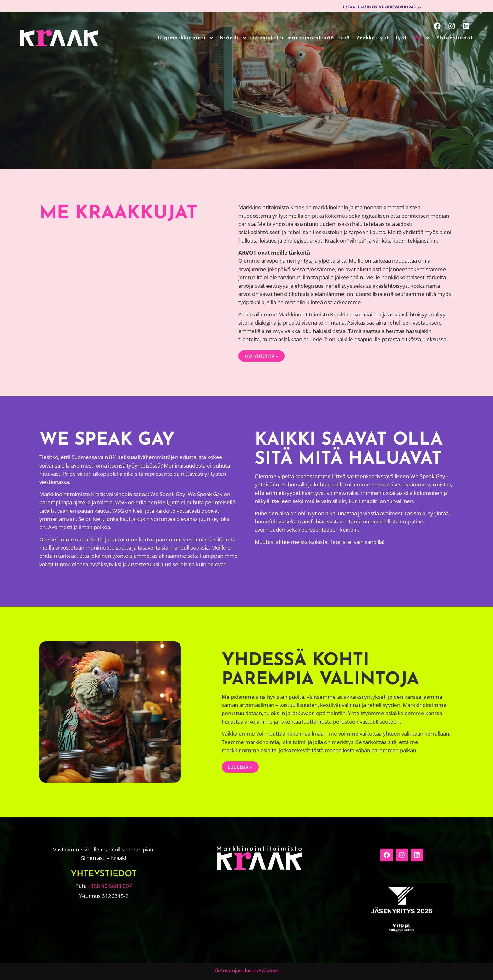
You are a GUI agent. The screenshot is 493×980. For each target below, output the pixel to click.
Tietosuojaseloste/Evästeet (246, 970)
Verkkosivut (373, 38)
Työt (401, 38)
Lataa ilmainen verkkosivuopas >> (382, 8)
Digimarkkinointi (186, 38)
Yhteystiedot (455, 38)
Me (422, 38)
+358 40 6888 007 (110, 886)
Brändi (233, 38)
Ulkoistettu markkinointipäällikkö (302, 38)
